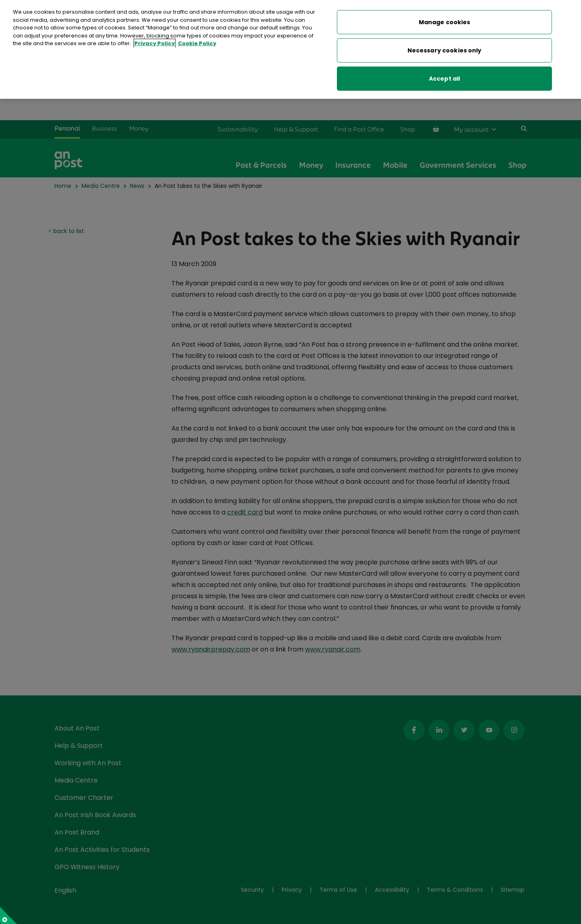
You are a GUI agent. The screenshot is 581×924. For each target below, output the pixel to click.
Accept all (444, 77)
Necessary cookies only (445, 49)
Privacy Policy (155, 42)
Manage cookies (445, 21)
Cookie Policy (197, 42)
